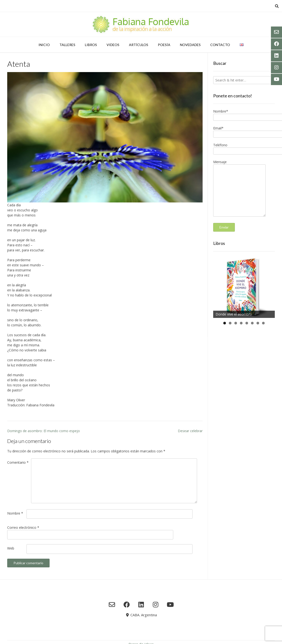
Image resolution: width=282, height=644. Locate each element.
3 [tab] (236, 323)
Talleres (67, 45)
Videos (113, 45)
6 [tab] (252, 323)
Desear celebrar (190, 431)
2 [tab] (230, 323)
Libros (91, 45)
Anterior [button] (219, 286)
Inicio (44, 45)
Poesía (164, 45)
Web (11, 548)
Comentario (18, 462)
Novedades (190, 45)
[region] (244, 287)
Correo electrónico (23, 527)
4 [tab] (241, 323)
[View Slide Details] (244, 287)
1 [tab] (225, 323)
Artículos (139, 45)
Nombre (15, 513)
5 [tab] (247, 323)
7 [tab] (258, 323)
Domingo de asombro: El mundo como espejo (44, 431)
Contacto (220, 45)
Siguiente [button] (269, 286)
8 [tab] (263, 323)
